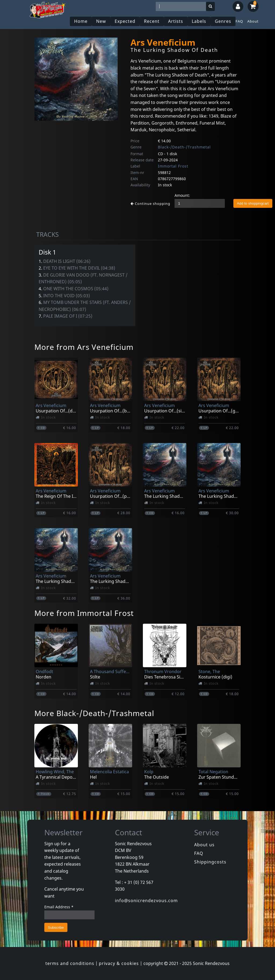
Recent (152, 21)
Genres (223, 21)
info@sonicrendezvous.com (146, 901)
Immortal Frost (173, 166)
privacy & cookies (119, 963)
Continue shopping (150, 204)
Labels (199, 21)
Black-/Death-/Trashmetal (184, 147)
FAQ (239, 21)
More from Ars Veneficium (84, 347)
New (101, 21)
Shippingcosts (210, 862)
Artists (176, 21)
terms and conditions (70, 963)
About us (204, 845)
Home (81, 21)
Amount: (182, 195)
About (253, 21)
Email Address (59, 907)
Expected (125, 21)
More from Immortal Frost (84, 613)
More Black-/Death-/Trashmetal (94, 713)
